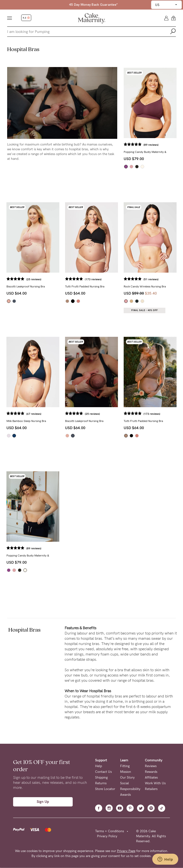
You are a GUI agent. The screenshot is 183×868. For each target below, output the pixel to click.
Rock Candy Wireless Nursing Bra (145, 286)
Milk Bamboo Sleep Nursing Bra (26, 421)
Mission (126, 772)
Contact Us (103, 772)
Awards (125, 795)
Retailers (151, 789)
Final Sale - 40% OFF (145, 310)
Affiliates (151, 777)
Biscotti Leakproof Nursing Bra (26, 286)
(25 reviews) (34, 279)
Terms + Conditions (109, 831)
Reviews (151, 766)
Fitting (125, 766)
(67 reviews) (34, 414)
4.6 (26, 18)
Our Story (127, 777)
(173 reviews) (93, 279)
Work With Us (155, 783)
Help (99, 766)
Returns (101, 783)
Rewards (151, 772)
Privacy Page (126, 851)
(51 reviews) (151, 279)
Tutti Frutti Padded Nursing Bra (85, 286)
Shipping (101, 777)
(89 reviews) (151, 145)
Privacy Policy (107, 836)
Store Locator (105, 789)
